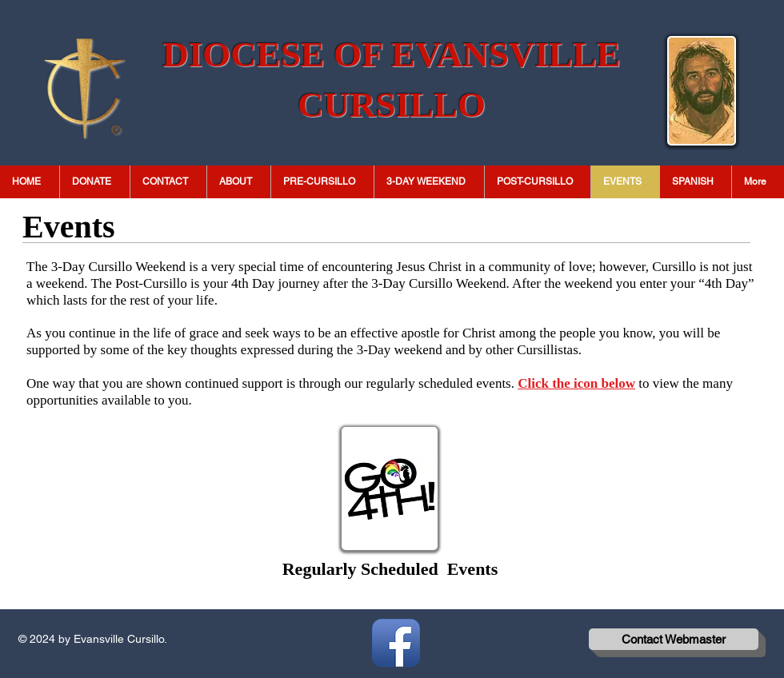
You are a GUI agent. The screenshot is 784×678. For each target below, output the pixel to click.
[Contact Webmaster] (674, 639)
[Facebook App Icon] (396, 643)
